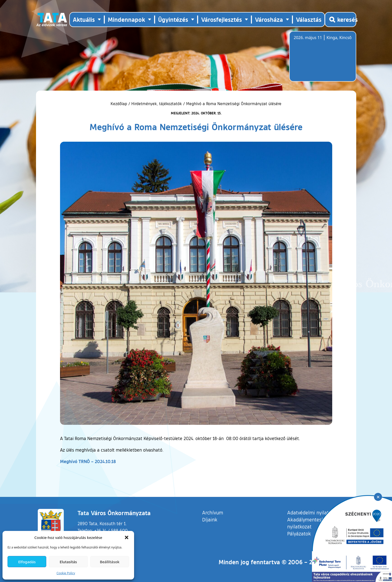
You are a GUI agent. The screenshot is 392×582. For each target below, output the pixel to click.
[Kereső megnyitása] (340, 20)
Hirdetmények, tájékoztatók (157, 104)
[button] (127, 537)
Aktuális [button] (84, 19)
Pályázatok (299, 533)
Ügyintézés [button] (173, 19)
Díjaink (210, 519)
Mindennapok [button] (126, 19)
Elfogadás (27, 562)
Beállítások (110, 562)
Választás (309, 19)
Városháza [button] (269, 19)
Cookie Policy (66, 573)
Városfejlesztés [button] (222, 19)
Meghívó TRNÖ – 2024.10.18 (88, 461)
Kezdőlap (119, 104)
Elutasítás (68, 562)
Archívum (213, 512)
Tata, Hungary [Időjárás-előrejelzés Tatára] (322, 59)
